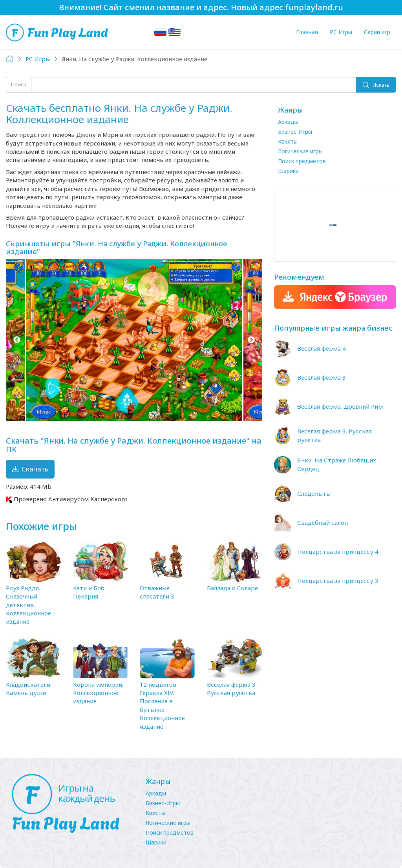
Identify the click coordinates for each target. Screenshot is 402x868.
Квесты (288, 141)
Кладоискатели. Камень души (29, 689)
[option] (134, 340)
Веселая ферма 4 (322, 348)
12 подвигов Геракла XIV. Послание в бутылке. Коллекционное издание (162, 705)
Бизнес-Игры (295, 132)
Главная (307, 32)
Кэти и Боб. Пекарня (89, 592)
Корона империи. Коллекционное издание (98, 693)
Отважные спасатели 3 (157, 592)
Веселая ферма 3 (322, 377)
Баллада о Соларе (232, 588)
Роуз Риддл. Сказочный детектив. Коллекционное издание (28, 605)
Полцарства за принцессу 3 (338, 580)
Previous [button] (17, 340)
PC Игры (341, 32)
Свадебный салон (323, 522)
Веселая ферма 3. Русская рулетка (232, 689)
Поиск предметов (302, 161)
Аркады (288, 122)
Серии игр (377, 32)
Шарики (288, 171)
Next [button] (251, 340)
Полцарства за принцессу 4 (338, 551)
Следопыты (314, 493)
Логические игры (300, 151)
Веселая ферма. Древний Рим (340, 406)
